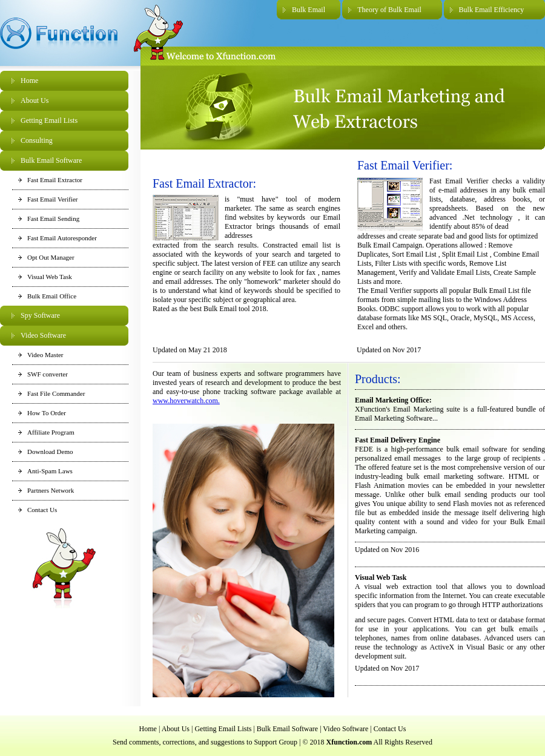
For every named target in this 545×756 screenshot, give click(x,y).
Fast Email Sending (53, 219)
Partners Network (51, 490)
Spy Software (40, 315)
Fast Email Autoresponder (62, 238)
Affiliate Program (51, 432)
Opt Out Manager (51, 257)
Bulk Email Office (52, 296)
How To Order (47, 413)
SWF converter (48, 374)
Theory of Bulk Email (389, 10)
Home (29, 81)
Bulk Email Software (51, 160)
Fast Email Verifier (53, 199)
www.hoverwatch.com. (186, 401)
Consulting (37, 140)
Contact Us (42, 510)
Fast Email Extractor (55, 180)
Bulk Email (309, 10)
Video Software (43, 335)
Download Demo (50, 452)
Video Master (45, 355)
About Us (35, 100)
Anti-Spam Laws (50, 471)
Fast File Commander (56, 393)
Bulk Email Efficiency (492, 10)
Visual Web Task (50, 277)
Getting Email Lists (49, 120)
